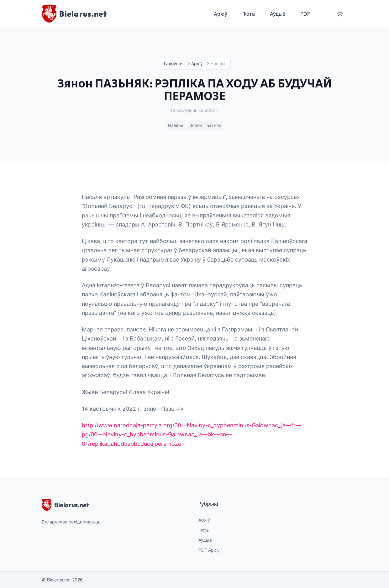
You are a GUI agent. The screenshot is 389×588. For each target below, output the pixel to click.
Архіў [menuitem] (221, 14)
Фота (204, 530)
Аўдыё (205, 540)
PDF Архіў (209, 550)
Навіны (176, 125)
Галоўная (174, 64)
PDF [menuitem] (305, 14)
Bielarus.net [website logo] (65, 505)
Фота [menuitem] (249, 14)
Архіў (197, 64)
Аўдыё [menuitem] (278, 14)
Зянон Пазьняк (205, 125)
